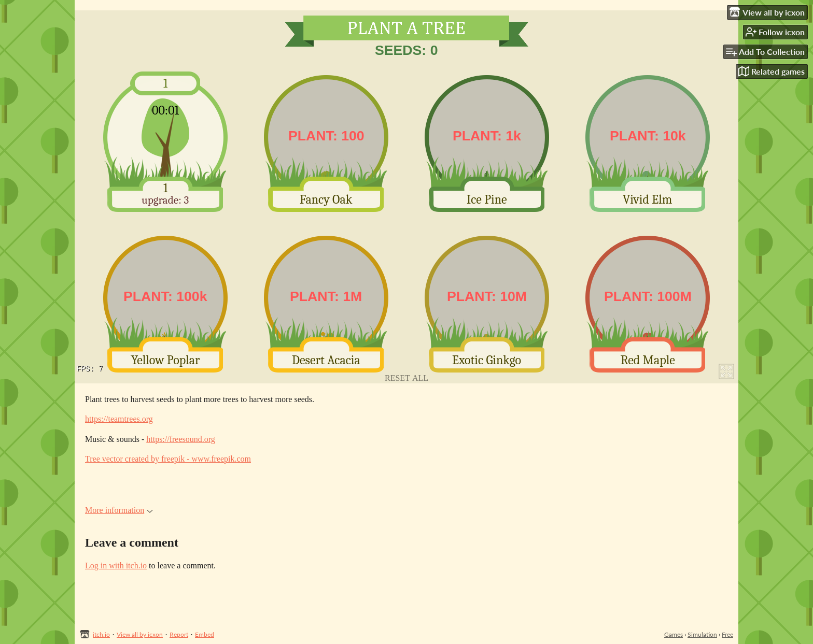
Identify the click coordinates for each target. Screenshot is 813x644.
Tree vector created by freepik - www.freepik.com (168, 459)
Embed (205, 634)
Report (179, 634)
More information (119, 510)
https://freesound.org (181, 439)
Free (727, 634)
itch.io (101, 634)
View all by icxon (140, 634)
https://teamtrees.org (119, 419)
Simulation (702, 634)
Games (674, 634)
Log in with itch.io (116, 566)
